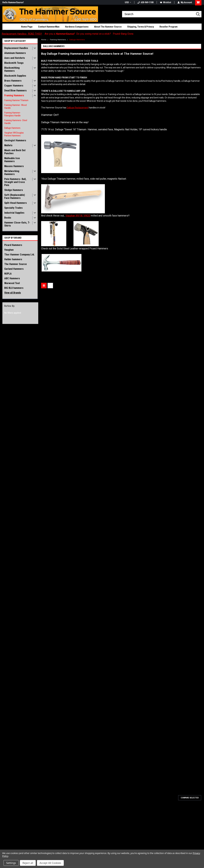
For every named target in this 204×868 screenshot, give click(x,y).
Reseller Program (169, 27)
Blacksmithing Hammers (12, 69)
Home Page (27, 27)
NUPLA (8, 274)
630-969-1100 (146, 2)
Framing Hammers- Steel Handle (16, 122)
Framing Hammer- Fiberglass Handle (13, 114)
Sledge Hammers (14, 190)
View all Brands (13, 293)
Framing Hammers (14, 95)
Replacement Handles (16, 48)
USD (128, 2)
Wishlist (166, 2)
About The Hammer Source (108, 27)
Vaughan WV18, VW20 (78, 216)
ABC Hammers (12, 278)
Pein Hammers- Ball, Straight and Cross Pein (15, 182)
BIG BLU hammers (14, 288)
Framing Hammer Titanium (16, 100)
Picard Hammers (13, 245)
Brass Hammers (13, 81)
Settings (11, 863)
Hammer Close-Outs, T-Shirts (17, 224)
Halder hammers (13, 259)
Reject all (28, 863)
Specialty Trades (13, 208)
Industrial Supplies (14, 213)
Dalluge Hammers (12, 128)
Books (8, 218)
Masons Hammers (14, 166)
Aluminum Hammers (15, 53)
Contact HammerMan (49, 27)
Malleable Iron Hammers (12, 160)
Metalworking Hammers (12, 173)
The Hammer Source (16, 264)
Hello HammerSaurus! (13, 2)
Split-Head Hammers (16, 203)
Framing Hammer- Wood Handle (15, 106)
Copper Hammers (14, 86)
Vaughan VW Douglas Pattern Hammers (14, 134)
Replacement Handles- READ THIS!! (22, 34)
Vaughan (9, 250)
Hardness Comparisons (77, 27)
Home (44, 40)
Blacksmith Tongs (14, 63)
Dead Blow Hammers (15, 91)
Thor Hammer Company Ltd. (19, 255)
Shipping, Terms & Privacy (141, 27)
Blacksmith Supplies (15, 76)
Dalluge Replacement (78, 108)
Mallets (8, 145)
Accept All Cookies (50, 863)
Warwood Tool (12, 283)
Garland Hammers (14, 269)
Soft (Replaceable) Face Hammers (15, 196)
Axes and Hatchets (15, 58)
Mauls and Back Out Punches (15, 152)
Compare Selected (190, 798)
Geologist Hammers (15, 140)
